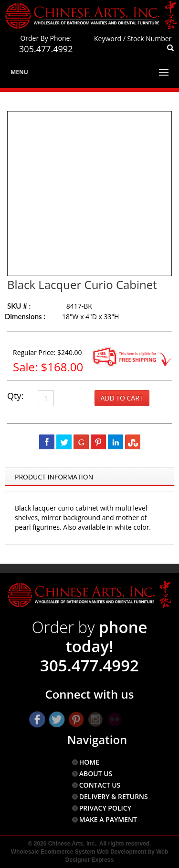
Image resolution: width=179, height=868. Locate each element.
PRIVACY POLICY (105, 808)
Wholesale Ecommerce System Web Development (79, 852)
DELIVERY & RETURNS (114, 796)
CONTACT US (100, 785)
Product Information (54, 477)
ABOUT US (96, 773)
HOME (89, 762)
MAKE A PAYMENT (108, 819)
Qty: (15, 396)
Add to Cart (122, 398)
